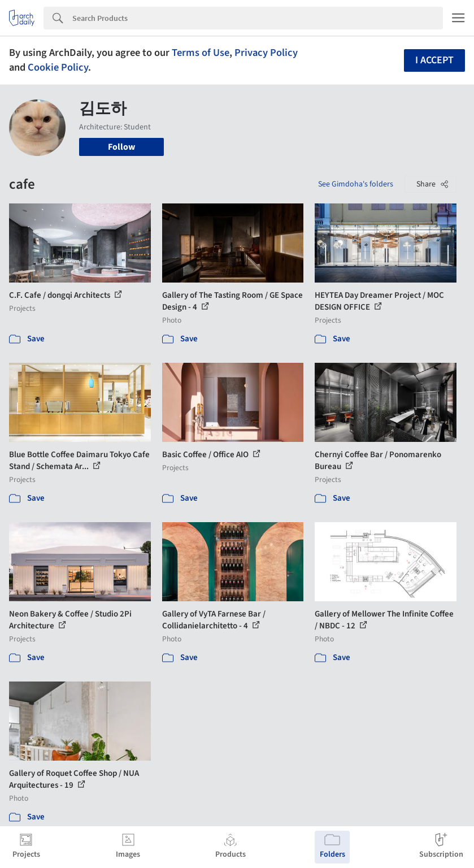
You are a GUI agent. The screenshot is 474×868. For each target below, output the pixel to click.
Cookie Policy (58, 67)
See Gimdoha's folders (356, 184)
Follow (121, 147)
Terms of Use (201, 53)
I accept (434, 60)
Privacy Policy (266, 53)
